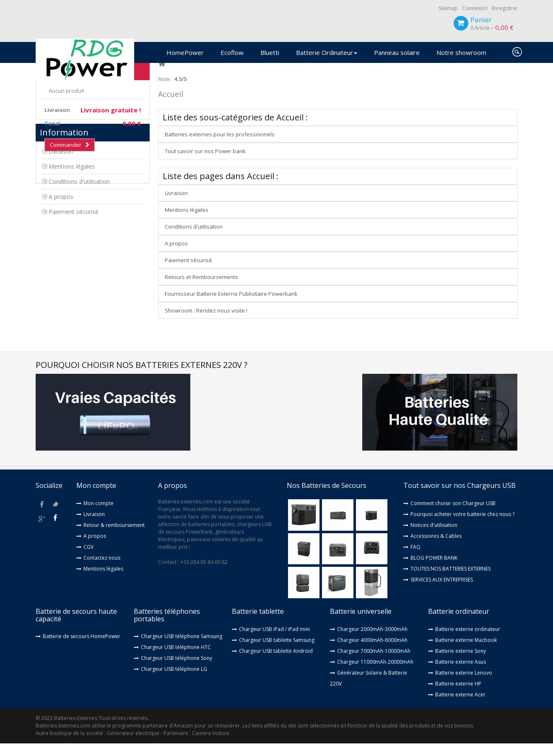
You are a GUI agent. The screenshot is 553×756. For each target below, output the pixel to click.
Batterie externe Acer (460, 707)
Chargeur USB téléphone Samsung (182, 649)
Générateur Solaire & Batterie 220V (369, 691)
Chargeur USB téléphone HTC (176, 660)
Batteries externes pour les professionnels (220, 147)
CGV (88, 559)
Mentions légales (72, 224)
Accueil (171, 107)
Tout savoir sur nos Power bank (205, 164)
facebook (42, 517)
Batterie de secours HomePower (82, 649)
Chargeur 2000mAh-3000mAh (372, 642)
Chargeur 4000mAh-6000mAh (372, 653)
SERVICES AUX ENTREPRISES (442, 592)
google (42, 530)
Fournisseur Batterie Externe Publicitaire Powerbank (231, 307)
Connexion (475, 8)
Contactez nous (102, 570)
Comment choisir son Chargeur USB (453, 516)
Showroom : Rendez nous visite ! (206, 323)
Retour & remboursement (114, 538)
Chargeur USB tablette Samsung (277, 653)
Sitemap (448, 8)
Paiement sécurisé (74, 269)
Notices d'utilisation (434, 538)
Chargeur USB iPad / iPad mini (274, 642)
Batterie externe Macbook (466, 653)
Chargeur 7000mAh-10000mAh (374, 663)
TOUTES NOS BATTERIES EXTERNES (450, 581)
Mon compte (99, 516)
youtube (55, 530)
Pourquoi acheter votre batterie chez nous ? (462, 527)
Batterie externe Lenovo (464, 685)
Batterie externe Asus (461, 674)
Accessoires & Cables (436, 549)
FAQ (415, 559)
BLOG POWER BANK (434, 570)
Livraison (61, 209)
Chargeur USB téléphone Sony (177, 671)
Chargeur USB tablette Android (276, 663)
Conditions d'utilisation (79, 239)
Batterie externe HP (458, 696)
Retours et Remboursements (201, 290)
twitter (55, 517)
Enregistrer (505, 8)
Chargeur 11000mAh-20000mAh (375, 674)
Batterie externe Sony (461, 663)
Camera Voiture (211, 746)
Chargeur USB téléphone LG (174, 682)
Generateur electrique (133, 746)
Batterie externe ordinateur (468, 642)
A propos (61, 254)
